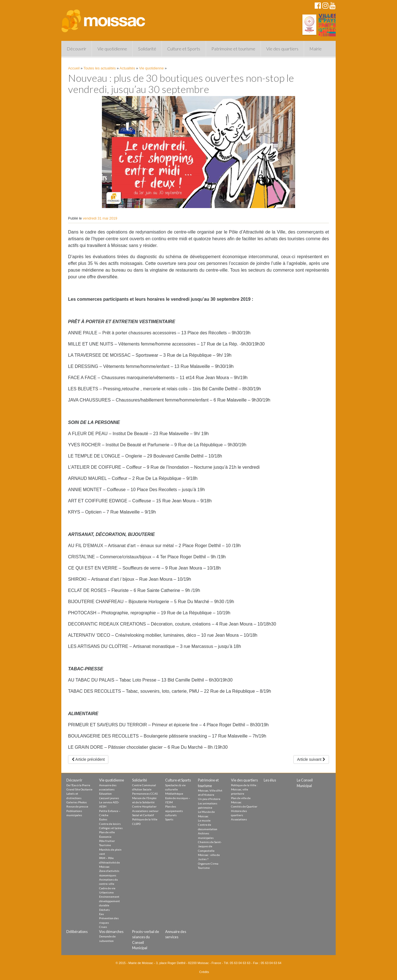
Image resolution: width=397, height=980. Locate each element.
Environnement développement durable (109, 901)
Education (105, 794)
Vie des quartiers (282, 49)
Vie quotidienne (112, 49)
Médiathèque (174, 794)
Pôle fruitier (107, 841)
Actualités (127, 68)
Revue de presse (77, 806)
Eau (101, 914)
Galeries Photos (77, 802)
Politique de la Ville (145, 819)
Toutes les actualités (100, 68)
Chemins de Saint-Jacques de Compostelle (210, 846)
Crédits (204, 972)
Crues (103, 927)
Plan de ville (107, 832)
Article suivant (311, 759)
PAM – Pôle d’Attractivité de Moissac (109, 862)
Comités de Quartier (244, 806)
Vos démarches (111, 932)
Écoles (103, 819)
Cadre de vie (107, 888)
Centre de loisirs (110, 824)
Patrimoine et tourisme (233, 49)
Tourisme (105, 845)
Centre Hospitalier (144, 806)
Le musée (204, 820)
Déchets (104, 910)
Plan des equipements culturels (174, 811)
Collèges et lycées (111, 828)
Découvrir (76, 49)
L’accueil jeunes (109, 798)
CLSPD (136, 824)
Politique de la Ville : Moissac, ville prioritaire (244, 789)
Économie (105, 837)
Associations (239, 819)
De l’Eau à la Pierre (78, 785)
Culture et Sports (184, 49)
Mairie (316, 49)
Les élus (270, 780)
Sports (169, 819)
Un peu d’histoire (209, 799)
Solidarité (147, 49)
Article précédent (88, 759)
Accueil (74, 68)
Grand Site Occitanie (79, 789)
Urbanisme (106, 892)
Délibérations (77, 932)
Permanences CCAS (145, 794)
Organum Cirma (208, 864)
